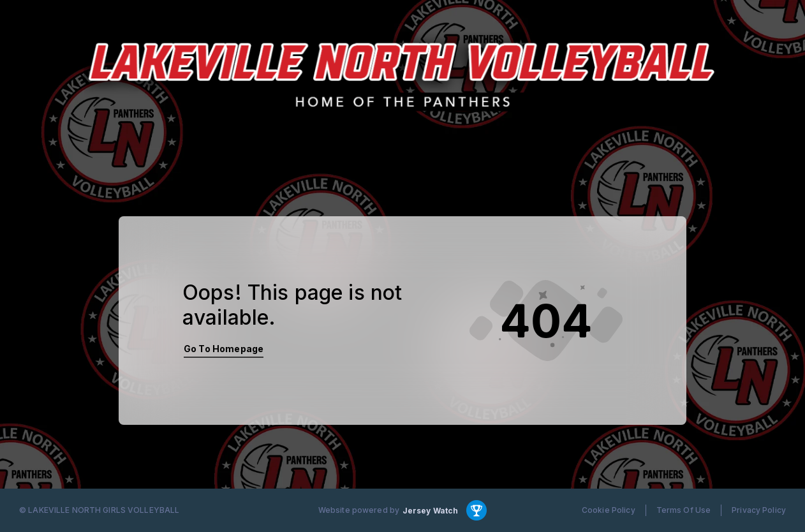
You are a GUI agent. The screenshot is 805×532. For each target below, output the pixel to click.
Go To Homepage (224, 349)
